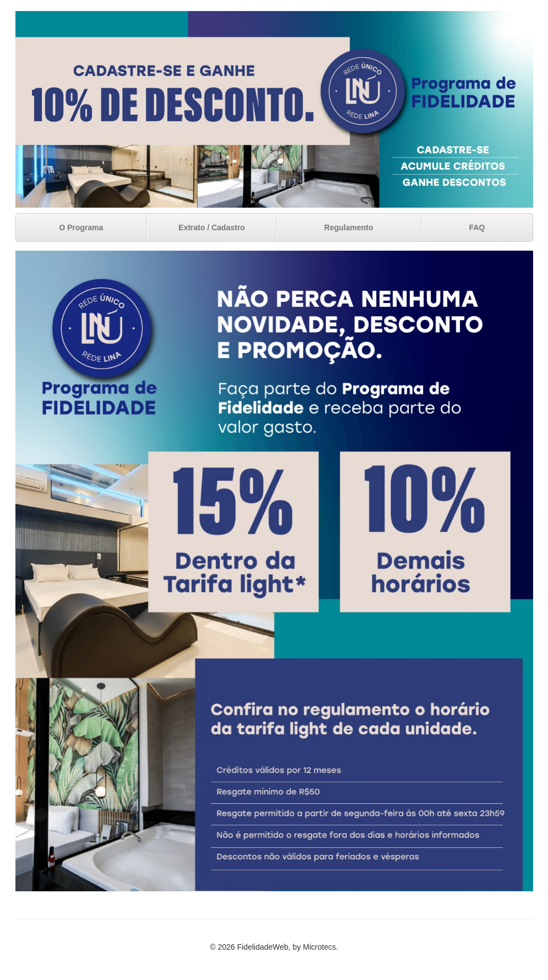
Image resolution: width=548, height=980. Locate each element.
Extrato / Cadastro (212, 228)
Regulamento (349, 228)
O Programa (81, 228)
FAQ (477, 228)
